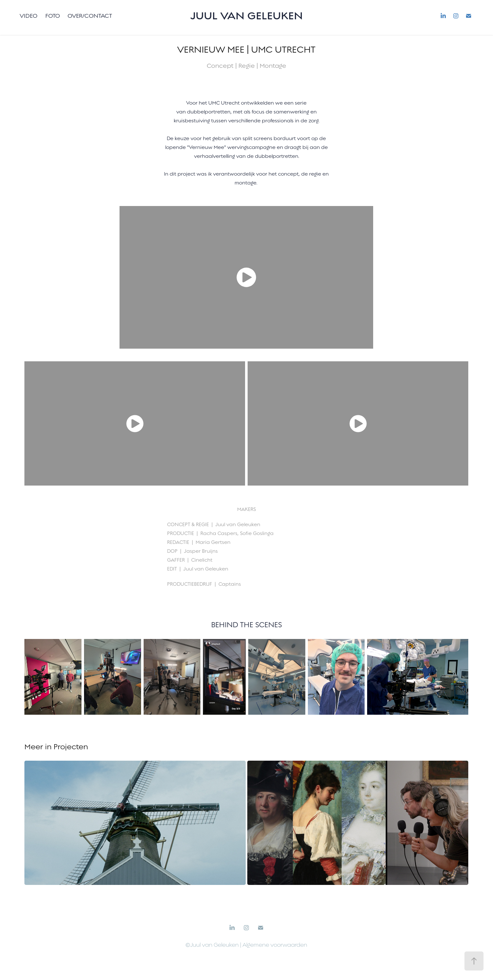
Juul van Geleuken (246, 16)
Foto (53, 16)
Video (29, 16)
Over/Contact (90, 16)
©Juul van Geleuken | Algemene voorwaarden (246, 945)
